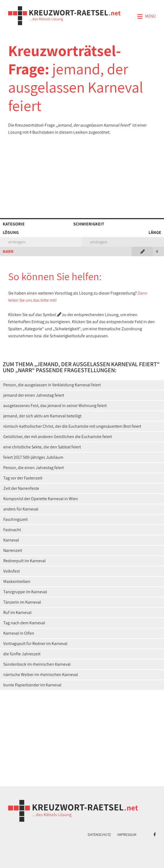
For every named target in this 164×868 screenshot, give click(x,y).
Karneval (11, 540)
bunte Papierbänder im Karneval (32, 685)
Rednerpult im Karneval (24, 561)
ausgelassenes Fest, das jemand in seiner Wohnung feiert (55, 406)
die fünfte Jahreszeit (22, 654)
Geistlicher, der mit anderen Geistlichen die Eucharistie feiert (58, 437)
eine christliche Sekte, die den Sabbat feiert (42, 447)
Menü (146, 17)
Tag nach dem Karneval (24, 623)
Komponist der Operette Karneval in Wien (41, 499)
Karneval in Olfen (19, 633)
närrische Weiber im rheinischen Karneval (41, 675)
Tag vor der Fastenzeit (23, 478)
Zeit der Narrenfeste (21, 488)
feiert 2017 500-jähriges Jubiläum (33, 457)
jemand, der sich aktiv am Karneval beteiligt (42, 416)
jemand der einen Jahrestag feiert (34, 395)
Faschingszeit (15, 519)
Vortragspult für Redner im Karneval (35, 644)
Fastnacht (12, 530)
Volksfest (12, 571)
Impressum (127, 835)
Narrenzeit (13, 550)
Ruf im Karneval (17, 612)
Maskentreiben (17, 581)
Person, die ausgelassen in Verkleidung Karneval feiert (52, 385)
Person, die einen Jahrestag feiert (34, 468)
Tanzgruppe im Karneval (25, 592)
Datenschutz (99, 835)
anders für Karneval (21, 509)
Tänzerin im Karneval (22, 602)
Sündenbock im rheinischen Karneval (37, 664)
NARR (8, 251)
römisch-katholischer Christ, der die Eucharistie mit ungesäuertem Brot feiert (72, 426)
